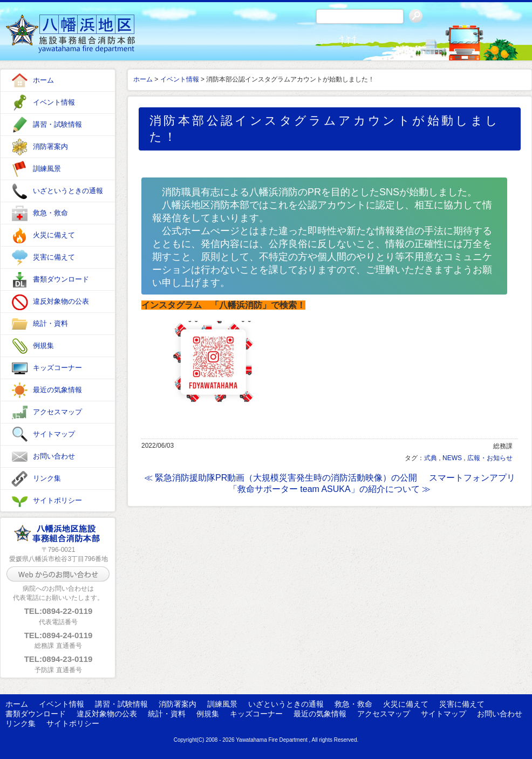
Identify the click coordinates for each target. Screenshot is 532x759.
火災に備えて (54, 235)
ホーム (43, 80)
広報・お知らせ (490, 458)
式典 (431, 458)
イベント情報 (54, 102)
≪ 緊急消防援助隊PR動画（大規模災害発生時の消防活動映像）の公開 (281, 478)
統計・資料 (50, 323)
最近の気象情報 (57, 390)
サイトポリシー (57, 500)
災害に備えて (54, 257)
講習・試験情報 (57, 124)
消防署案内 (50, 146)
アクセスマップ (57, 412)
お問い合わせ (54, 456)
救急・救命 (50, 213)
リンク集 (47, 478)
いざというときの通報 (68, 191)
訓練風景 (47, 169)
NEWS (452, 458)
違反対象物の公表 (61, 301)
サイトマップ (54, 434)
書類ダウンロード (61, 279)
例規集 (43, 346)
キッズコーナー (57, 368)
